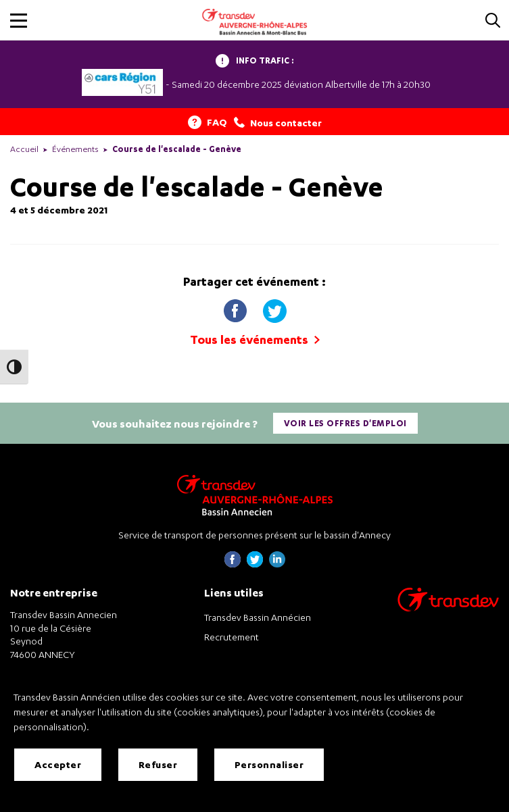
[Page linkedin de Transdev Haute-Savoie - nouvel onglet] (277, 564)
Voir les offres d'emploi (345, 423)
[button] (19, 21)
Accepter (58, 764)
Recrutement (232, 637)
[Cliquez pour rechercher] (493, 21)
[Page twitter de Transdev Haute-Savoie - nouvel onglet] (255, 564)
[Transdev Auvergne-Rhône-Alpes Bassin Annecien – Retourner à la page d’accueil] (255, 495)
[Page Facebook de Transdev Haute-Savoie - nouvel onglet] (233, 564)
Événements (75, 149)
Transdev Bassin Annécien (258, 617)
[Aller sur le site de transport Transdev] (448, 608)
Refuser (158, 764)
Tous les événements (255, 339)
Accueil (24, 149)
